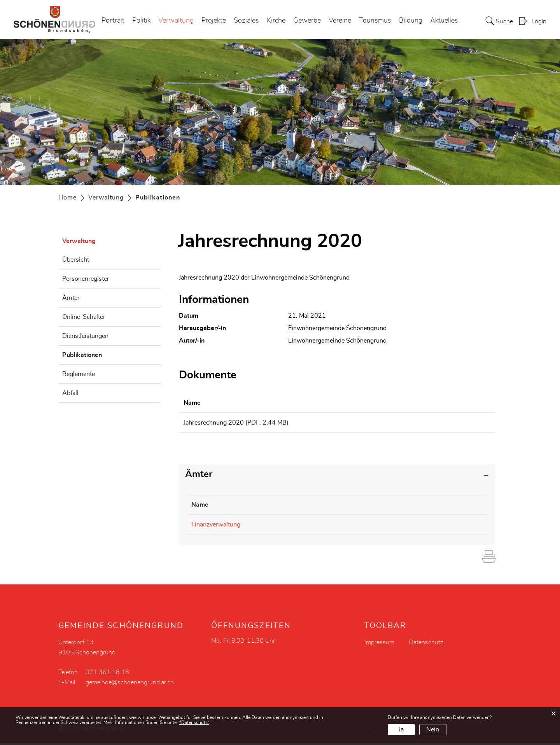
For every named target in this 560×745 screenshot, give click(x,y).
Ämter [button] (199, 477)
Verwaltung (176, 21)
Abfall (70, 393)
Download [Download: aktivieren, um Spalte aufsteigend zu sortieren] (430, 403)
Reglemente (79, 374)
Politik (141, 21)
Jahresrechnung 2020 (214, 423)
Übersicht (76, 260)
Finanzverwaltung (216, 527)
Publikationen (101, 354)
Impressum (379, 644)
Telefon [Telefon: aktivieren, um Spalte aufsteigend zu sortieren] (285, 507)
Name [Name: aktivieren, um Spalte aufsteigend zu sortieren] (192, 403)
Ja (401, 729)
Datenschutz (426, 644)
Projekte (214, 21)
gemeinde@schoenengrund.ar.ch (395, 527)
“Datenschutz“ (194, 722)
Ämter (71, 298)
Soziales (246, 21)
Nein (433, 729)
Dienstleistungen (85, 336)
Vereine (340, 21)
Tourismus (375, 21)
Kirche (276, 21)
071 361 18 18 (296, 527)
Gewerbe (307, 21)
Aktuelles (444, 21)
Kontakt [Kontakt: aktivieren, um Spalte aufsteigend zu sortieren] (361, 507)
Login (539, 22)
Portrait (113, 21)
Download (453, 424)
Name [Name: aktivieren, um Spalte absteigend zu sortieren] (200, 507)
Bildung (411, 21)
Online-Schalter (84, 317)
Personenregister (86, 279)
